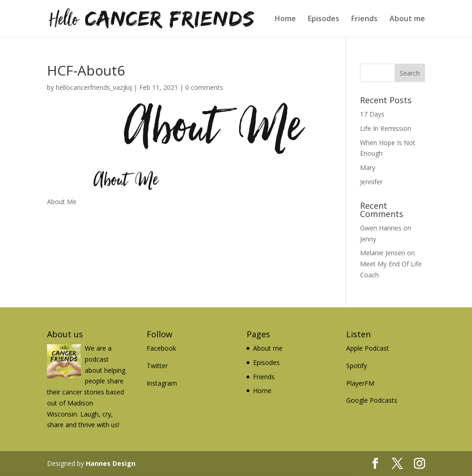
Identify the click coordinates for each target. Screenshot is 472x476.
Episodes (324, 19)
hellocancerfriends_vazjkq (94, 87)
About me (407, 19)
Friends (364, 19)
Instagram (162, 383)
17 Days (372, 114)
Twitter (157, 366)
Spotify (357, 366)
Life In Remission (386, 128)
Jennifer (371, 182)
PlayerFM (360, 383)
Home (285, 19)
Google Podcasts (372, 400)
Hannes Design (111, 463)
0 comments (204, 87)
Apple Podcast (368, 348)
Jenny (368, 239)
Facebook (161, 348)
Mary (368, 167)
